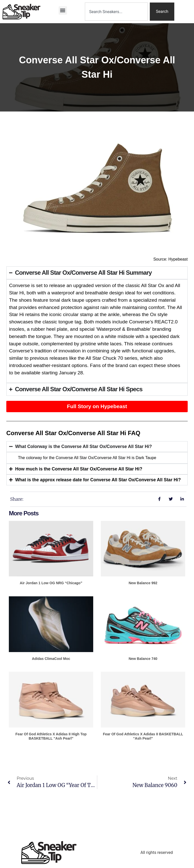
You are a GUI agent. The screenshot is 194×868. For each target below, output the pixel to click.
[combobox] (116, 12)
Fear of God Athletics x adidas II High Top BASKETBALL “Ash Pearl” (51, 736)
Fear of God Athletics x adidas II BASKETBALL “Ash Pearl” (143, 736)
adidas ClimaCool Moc (51, 659)
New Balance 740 (143, 659)
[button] (63, 10)
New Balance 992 (143, 583)
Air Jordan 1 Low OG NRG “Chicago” (51, 583)
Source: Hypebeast (171, 259)
